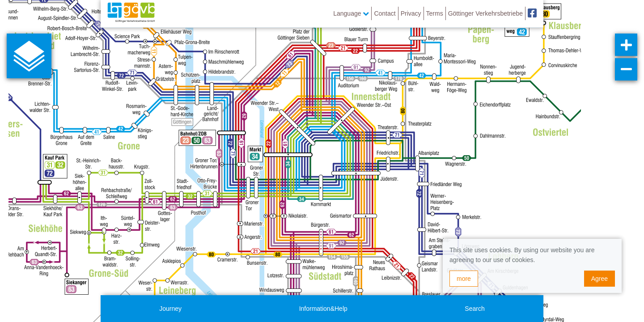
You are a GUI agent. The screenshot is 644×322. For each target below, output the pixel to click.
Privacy (411, 13)
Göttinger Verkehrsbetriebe (485, 13)
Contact (385, 13)
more (464, 279)
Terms (435, 13)
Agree (600, 279)
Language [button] (351, 13)
